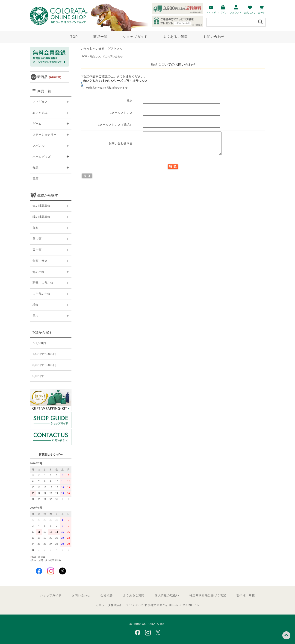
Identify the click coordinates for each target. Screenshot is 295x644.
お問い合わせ (214, 37)
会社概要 (107, 595)
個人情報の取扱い (167, 595)
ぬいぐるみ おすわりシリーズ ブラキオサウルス (115, 81)
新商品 (50, 77)
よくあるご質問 (176, 37)
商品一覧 (100, 37)
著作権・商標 (246, 595)
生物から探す (48, 195)
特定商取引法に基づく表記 (208, 595)
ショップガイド (135, 37)
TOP (74, 37)
